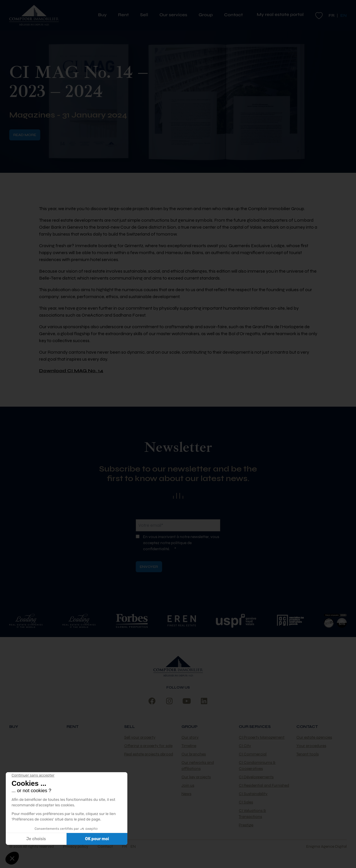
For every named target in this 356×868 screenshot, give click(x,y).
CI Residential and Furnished (264, 785)
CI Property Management (262, 737)
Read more (25, 135)
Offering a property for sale (148, 746)
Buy (105, 15)
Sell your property (140, 737)
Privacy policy (76, 846)
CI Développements (256, 777)
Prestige (246, 825)
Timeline (189, 746)
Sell (146, 15)
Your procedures (311, 746)
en (133, 846)
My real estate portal (280, 15)
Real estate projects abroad (149, 754)
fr (332, 15)
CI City (245, 746)
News (186, 794)
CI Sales (246, 802)
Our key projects (196, 777)
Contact (233, 15)
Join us (188, 785)
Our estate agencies (314, 737)
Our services (176, 15)
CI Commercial (253, 754)
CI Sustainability (253, 794)
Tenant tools (308, 754)
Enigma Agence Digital (326, 846)
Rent (126, 15)
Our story (190, 737)
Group (208, 15)
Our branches (194, 754)
